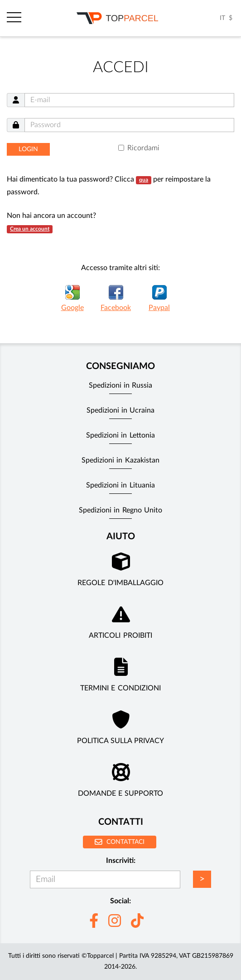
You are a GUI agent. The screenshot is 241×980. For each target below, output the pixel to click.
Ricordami (143, 148)
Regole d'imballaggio (120, 583)
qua (144, 180)
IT (222, 18)
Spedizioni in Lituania (120, 485)
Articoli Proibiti (120, 635)
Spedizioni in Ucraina (121, 410)
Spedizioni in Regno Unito (120, 510)
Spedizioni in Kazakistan (120, 460)
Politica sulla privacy (121, 741)
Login (28, 149)
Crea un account (30, 229)
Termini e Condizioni (120, 688)
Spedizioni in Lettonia (120, 435)
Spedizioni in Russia (121, 385)
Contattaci (120, 842)
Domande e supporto (121, 793)
